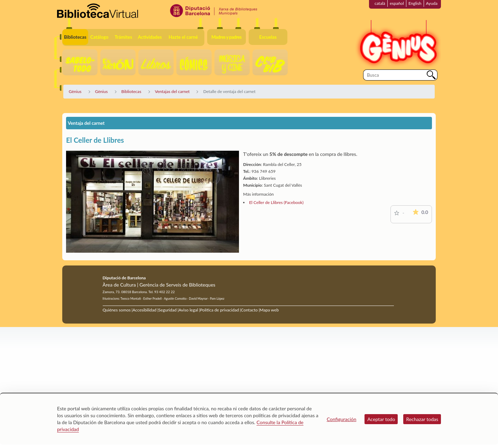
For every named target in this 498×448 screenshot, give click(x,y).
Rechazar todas (422, 419)
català (380, 3)
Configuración (342, 419)
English (415, 3)
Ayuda (432, 3)
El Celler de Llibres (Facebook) (276, 202)
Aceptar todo (381, 419)
